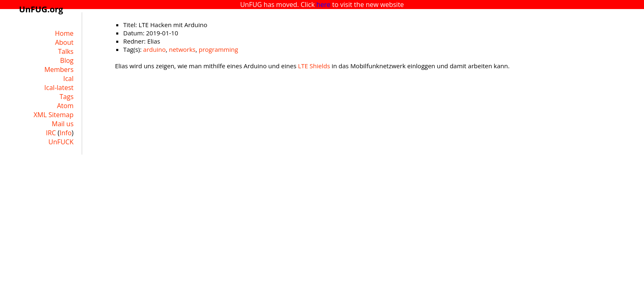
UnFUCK (61, 142)
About (64, 42)
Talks (66, 51)
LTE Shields (314, 66)
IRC (51, 133)
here (323, 5)
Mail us (63, 124)
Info (66, 133)
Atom (65, 106)
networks (182, 49)
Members (59, 69)
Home (64, 33)
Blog (67, 60)
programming (218, 49)
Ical (68, 79)
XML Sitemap (54, 115)
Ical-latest (59, 88)
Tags (67, 97)
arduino (155, 49)
